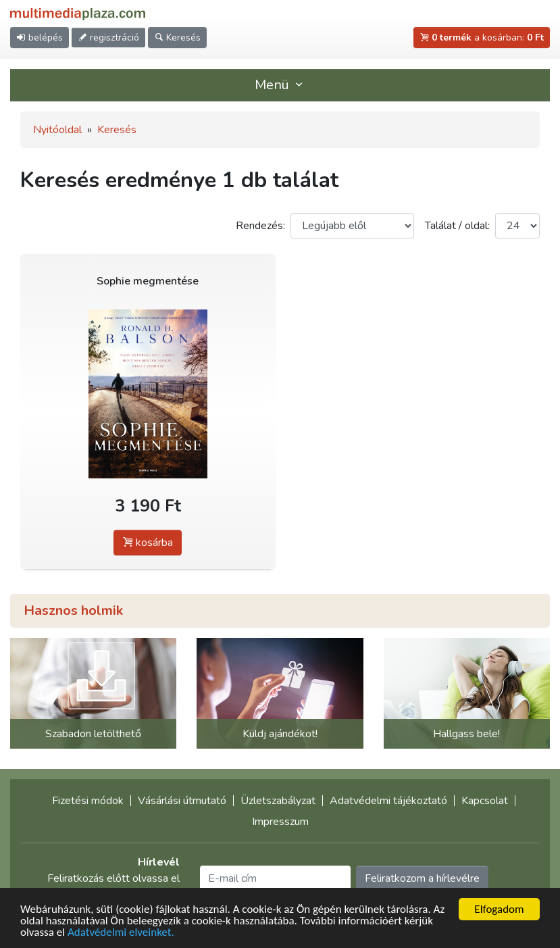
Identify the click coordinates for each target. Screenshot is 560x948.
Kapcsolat (485, 801)
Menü (280, 85)
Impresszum (280, 822)
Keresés (117, 130)
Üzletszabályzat (278, 801)
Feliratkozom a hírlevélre (422, 878)
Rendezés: (260, 226)
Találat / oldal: (457, 226)
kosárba (148, 543)
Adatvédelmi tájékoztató (388, 801)
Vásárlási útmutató (182, 801)
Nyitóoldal (57, 130)
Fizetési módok (88, 801)
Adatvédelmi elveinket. (121, 933)
